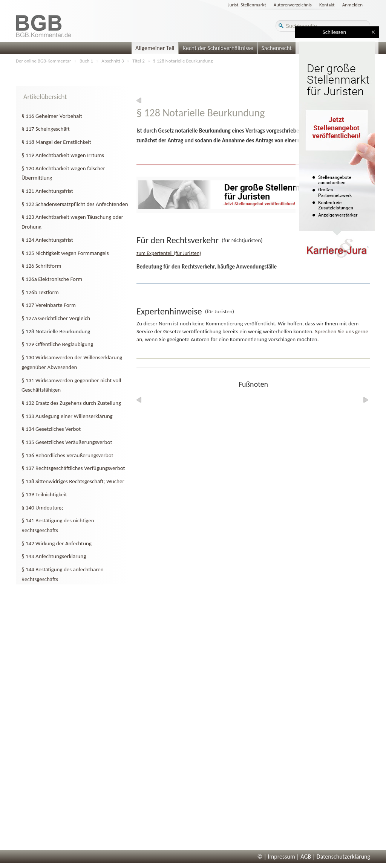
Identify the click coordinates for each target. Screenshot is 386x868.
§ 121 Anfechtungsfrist (47, 191)
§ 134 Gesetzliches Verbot (51, 429)
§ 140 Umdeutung (42, 508)
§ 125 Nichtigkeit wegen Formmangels (65, 253)
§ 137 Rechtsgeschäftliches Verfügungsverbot (73, 468)
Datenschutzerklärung (343, 857)
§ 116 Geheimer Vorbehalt (52, 116)
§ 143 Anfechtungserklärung (54, 556)
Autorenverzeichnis (293, 5)
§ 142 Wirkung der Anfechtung (57, 543)
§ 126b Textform (40, 292)
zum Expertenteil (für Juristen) (169, 253)
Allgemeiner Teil (155, 48)
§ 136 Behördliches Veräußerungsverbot (67, 455)
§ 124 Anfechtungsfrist (47, 240)
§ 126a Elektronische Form (52, 279)
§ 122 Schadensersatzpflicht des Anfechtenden (75, 204)
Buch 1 (86, 61)
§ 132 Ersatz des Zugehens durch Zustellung (71, 403)
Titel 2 (139, 61)
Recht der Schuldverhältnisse (218, 48)
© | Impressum (276, 857)
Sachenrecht (277, 48)
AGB (306, 857)
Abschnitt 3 (113, 61)
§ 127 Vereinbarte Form (49, 305)
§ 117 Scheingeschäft (46, 129)
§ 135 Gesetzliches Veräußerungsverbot (67, 442)
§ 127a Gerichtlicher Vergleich (56, 318)
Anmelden (352, 5)
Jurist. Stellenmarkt (247, 5)
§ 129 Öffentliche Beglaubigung (57, 344)
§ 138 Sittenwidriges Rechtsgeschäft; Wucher (73, 481)
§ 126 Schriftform (41, 266)
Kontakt (327, 5)
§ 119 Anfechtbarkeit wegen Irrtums (63, 155)
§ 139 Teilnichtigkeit (44, 494)
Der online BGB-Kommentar (43, 61)
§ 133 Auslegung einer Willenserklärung (67, 416)
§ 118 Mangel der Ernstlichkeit (56, 142)
